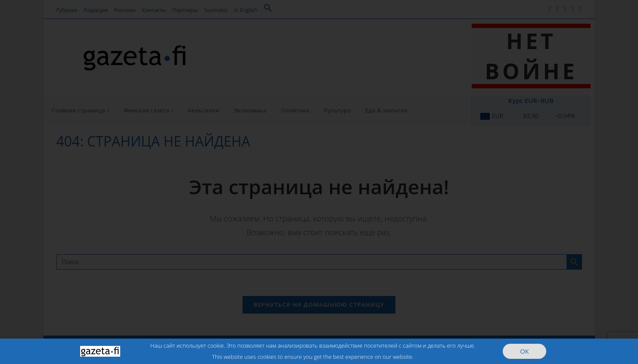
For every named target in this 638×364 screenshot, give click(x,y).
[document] (319, 182)
